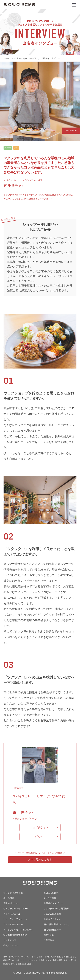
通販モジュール (11, 903)
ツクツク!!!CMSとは (13, 893)
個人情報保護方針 (52, 930)
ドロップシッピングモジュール (18, 930)
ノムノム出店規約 (52, 914)
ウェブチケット (39, 827)
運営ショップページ (26, 819)
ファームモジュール (13, 924)
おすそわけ (49, 935)
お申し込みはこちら (40, 859)
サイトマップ (10, 940)
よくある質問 (50, 898)
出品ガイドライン (52, 919)
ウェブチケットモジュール (16, 909)
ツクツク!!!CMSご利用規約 (56, 909)
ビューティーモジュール (15, 919)
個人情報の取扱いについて (56, 924)
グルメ (39, 837)
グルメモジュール (12, 914)
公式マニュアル (11, 946)
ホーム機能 (9, 898)
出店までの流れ (51, 893)
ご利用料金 (49, 940)
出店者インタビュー (53, 903)
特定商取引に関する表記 (15, 935)
